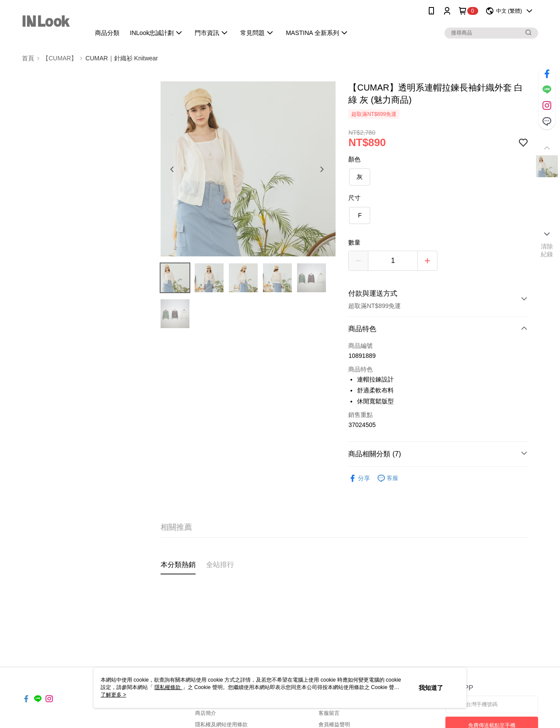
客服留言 (329, 713)
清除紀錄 (547, 250)
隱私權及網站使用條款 (221, 724)
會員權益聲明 (334, 724)
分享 (359, 478)
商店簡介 (206, 713)
